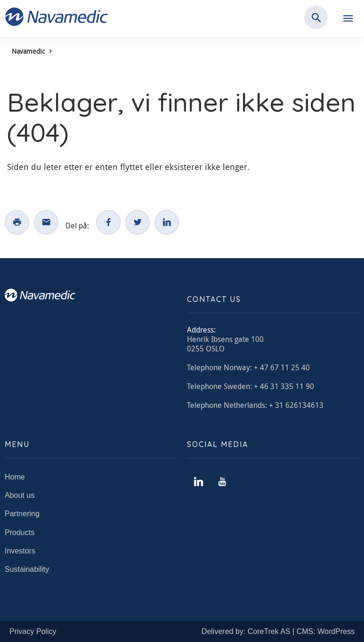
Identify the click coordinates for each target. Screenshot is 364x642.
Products (20, 532)
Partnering (22, 514)
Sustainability (27, 569)
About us (20, 495)
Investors (20, 551)
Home (15, 477)
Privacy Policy (33, 631)
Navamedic (28, 51)
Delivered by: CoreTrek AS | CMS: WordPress (278, 631)
